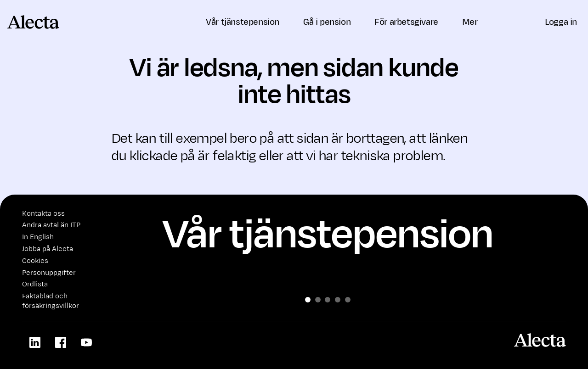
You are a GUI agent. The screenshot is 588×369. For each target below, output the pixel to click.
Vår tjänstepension (243, 22)
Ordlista (35, 284)
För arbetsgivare (406, 22)
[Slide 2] (328, 300)
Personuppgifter (49, 273)
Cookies (35, 261)
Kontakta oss (43, 214)
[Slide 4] (348, 300)
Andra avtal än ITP (51, 225)
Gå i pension (327, 22)
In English (38, 237)
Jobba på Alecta (48, 249)
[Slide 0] (308, 300)
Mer (474, 22)
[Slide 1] (318, 300)
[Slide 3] (338, 300)
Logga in (561, 22)
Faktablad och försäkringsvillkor (51, 301)
